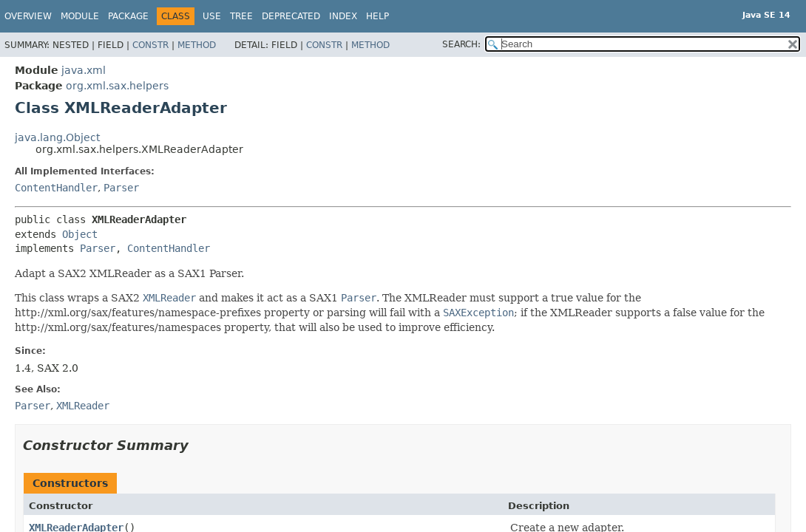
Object (80, 234)
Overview (28, 16)
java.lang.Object (57, 137)
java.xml (84, 70)
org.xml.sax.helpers (117, 86)
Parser (121, 188)
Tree (241, 16)
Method (197, 45)
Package (128, 16)
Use (212, 16)
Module (80, 16)
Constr (150, 45)
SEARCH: (461, 44)
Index (343, 16)
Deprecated (291, 16)
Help (377, 16)
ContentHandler (56, 188)
